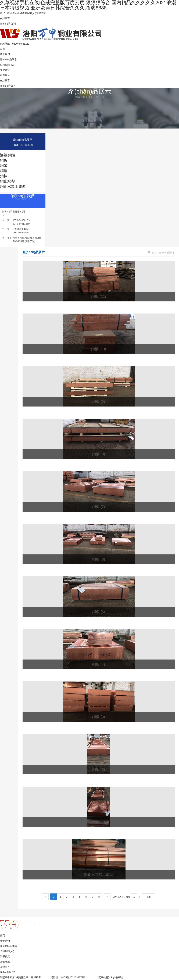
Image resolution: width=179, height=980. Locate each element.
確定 (149, 897)
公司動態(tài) (7, 65)
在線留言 (5, 18)
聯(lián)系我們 (8, 24)
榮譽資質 (5, 70)
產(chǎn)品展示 (8, 59)
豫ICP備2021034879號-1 (74, 977)
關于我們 (5, 54)
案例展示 (5, 75)
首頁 (2, 49)
